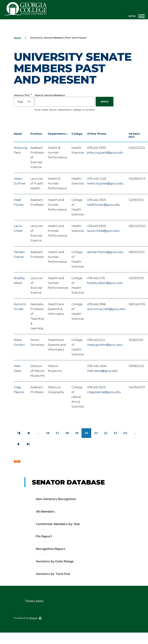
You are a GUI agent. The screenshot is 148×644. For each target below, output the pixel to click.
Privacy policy (34, 601)
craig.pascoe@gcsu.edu (104, 392)
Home (17, 38)
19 (78, 434)
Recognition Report (51, 549)
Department (58, 134)
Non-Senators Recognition (56, 499)
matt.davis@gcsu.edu (103, 371)
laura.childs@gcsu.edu (103, 231)
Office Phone (97, 134)
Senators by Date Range (55, 561)
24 (127, 434)
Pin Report (44, 536)
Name (18, 134)
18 (69, 434)
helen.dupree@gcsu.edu (105, 184)
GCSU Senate (25, 9)
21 (98, 434)
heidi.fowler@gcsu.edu (104, 205)
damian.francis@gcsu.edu (105, 252)
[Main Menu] (136, 16)
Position (36, 134)
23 (117, 434)
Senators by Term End (53, 574)
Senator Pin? (22, 95)
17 (59, 434)
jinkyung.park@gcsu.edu (105, 153)
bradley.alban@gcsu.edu (105, 283)
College (77, 134)
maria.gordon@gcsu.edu (105, 345)
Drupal (33, 618)
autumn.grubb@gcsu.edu (106, 309)
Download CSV (17, 462)
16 (49, 434)
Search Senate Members (50, 95)
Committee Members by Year (58, 524)
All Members (45, 511)
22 (107, 434)
